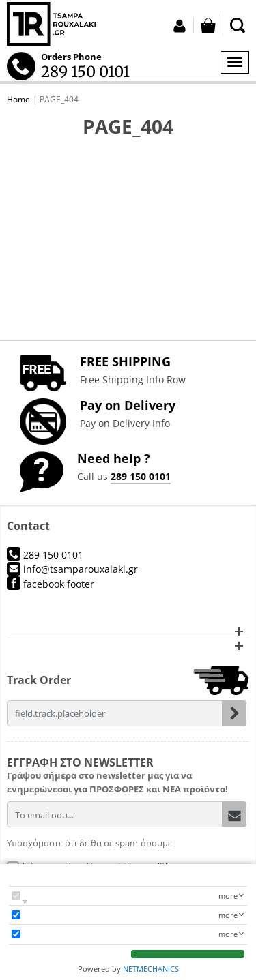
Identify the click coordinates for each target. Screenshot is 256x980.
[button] (128, 631)
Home (18, 99)
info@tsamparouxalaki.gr (72, 569)
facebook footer (51, 584)
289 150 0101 (141, 476)
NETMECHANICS (151, 969)
